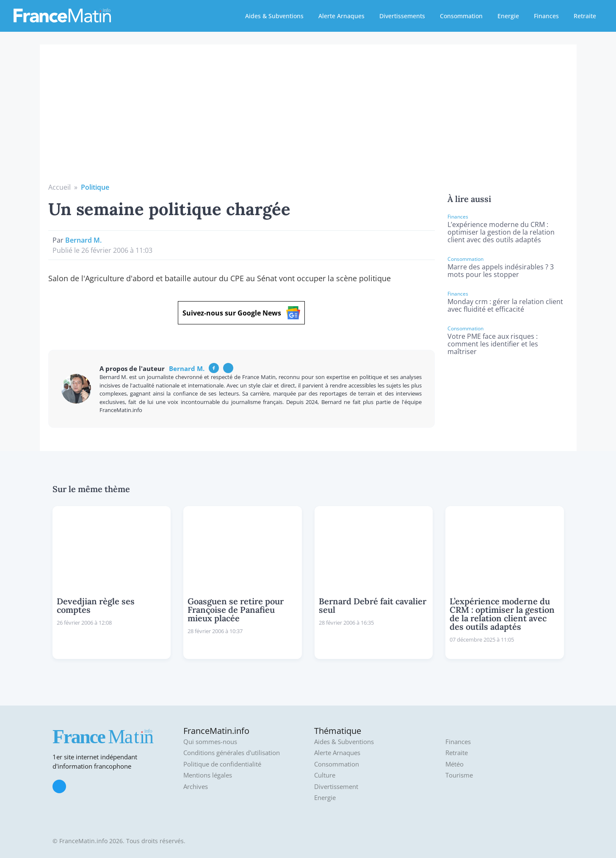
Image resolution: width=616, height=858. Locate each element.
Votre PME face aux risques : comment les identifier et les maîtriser (493, 344)
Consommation (461, 16)
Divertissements (402, 16)
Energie (508, 16)
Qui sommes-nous (210, 742)
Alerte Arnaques (341, 16)
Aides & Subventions (274, 16)
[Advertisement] (308, 119)
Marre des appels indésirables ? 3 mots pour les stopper (501, 271)
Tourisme (459, 775)
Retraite (585, 16)
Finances (546, 16)
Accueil (59, 187)
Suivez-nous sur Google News (241, 313)
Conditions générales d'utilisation (232, 753)
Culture (325, 775)
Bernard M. (83, 240)
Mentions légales (208, 775)
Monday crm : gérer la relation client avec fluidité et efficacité (505, 305)
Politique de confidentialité (222, 764)
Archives (196, 787)
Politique (95, 187)
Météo (454, 764)
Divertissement (336, 787)
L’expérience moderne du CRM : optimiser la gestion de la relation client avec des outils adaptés (501, 232)
